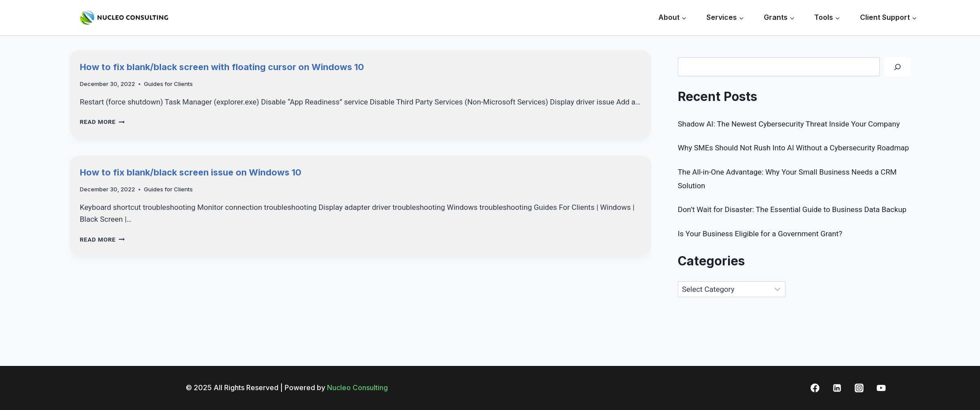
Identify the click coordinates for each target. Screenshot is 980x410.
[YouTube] (881, 388)
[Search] (897, 67)
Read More (102, 122)
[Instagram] (859, 388)
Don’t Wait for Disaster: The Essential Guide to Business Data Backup (792, 209)
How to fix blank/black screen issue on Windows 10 (191, 172)
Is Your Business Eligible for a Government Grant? (760, 234)
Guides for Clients (168, 84)
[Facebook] (815, 388)
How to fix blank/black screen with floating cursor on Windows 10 (222, 67)
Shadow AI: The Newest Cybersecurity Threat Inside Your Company (789, 124)
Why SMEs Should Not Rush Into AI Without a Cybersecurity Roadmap (793, 148)
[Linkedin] (837, 388)
